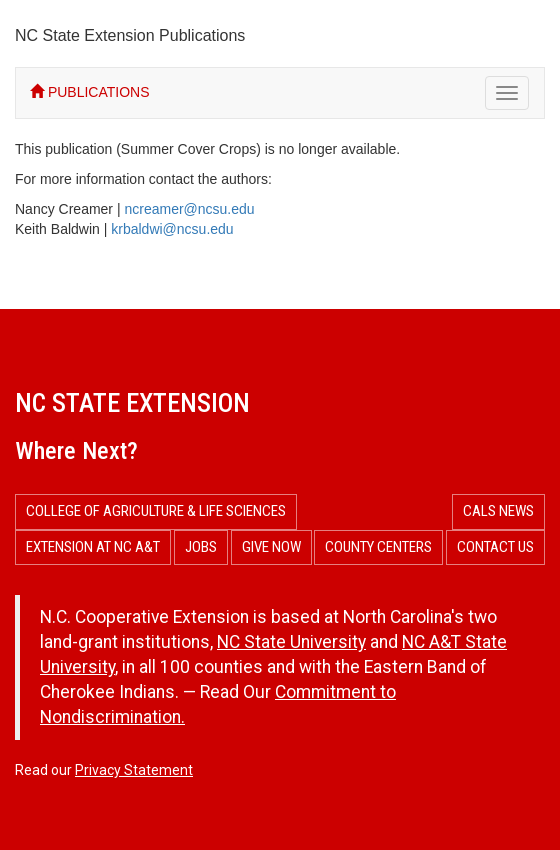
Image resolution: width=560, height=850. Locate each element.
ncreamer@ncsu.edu (189, 209)
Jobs (201, 547)
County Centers (378, 547)
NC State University (291, 642)
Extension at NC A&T (93, 547)
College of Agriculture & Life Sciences (156, 511)
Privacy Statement (134, 770)
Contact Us (495, 547)
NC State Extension (132, 403)
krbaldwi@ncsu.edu (172, 229)
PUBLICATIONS (90, 92)
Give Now (271, 547)
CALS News (498, 511)
